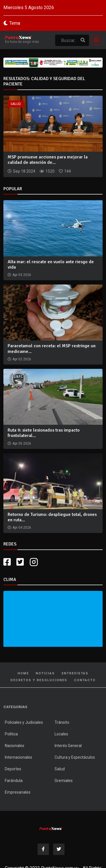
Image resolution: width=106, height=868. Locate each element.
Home (23, 673)
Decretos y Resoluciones (39, 680)
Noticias (45, 673)
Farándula (14, 781)
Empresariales (18, 792)
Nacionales (15, 746)
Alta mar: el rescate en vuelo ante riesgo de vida (51, 264)
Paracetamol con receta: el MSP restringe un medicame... (52, 349)
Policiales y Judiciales (24, 722)
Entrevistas (75, 673)
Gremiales (64, 781)
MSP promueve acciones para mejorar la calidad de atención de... (48, 160)
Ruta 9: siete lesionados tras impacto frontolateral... (44, 433)
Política (11, 734)
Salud (16, 104)
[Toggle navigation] (95, 40)
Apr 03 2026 (22, 275)
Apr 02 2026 (22, 359)
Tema (15, 23)
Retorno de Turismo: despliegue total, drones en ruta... (52, 517)
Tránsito (62, 722)
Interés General (68, 746)
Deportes (13, 769)
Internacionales (19, 757)
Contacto (85, 680)
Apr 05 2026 (22, 444)
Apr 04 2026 (22, 528)
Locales (61, 734)
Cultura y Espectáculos (75, 757)
